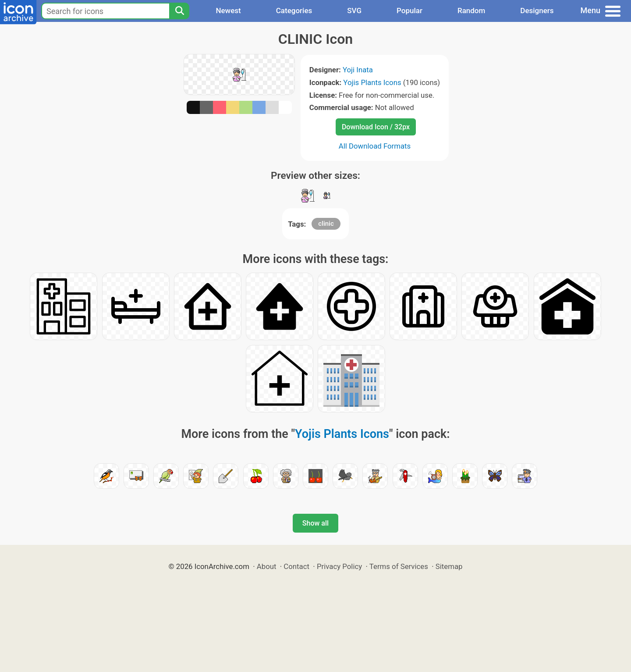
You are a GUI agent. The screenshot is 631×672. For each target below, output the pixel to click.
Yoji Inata (358, 70)
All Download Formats (375, 146)
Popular (409, 11)
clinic (326, 224)
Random (471, 11)
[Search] (179, 11)
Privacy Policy (339, 566)
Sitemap (449, 566)
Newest (228, 11)
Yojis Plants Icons (372, 82)
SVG (354, 11)
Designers (537, 11)
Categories (294, 11)
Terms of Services (399, 566)
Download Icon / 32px (376, 127)
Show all (315, 523)
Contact (296, 566)
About (267, 566)
